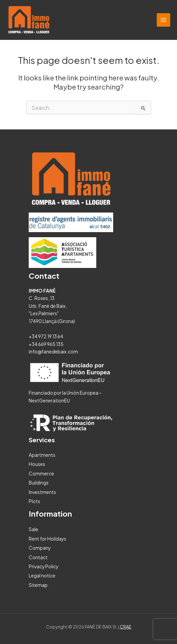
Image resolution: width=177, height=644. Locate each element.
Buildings (39, 483)
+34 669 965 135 (46, 344)
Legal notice (42, 576)
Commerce (41, 474)
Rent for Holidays (47, 539)
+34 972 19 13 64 (46, 336)
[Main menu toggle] (164, 20)
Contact (38, 557)
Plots (34, 501)
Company (40, 548)
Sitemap (38, 585)
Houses (37, 464)
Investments (42, 492)
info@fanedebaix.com (53, 352)
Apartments (42, 455)
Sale (33, 529)
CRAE (126, 627)
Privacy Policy (44, 566)
